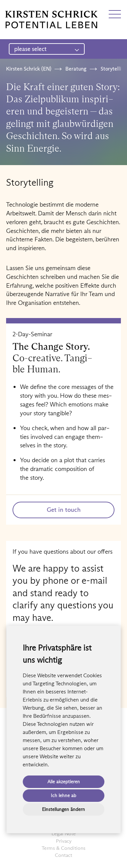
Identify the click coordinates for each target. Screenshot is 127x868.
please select (47, 49)
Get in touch (64, 510)
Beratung (76, 69)
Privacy (64, 841)
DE (9, 8)
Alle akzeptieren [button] (64, 782)
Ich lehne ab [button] (63, 795)
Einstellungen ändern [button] (63, 809)
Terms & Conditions (63, 848)
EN (21, 8)
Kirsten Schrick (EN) (29, 69)
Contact (63, 855)
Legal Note (64, 833)
